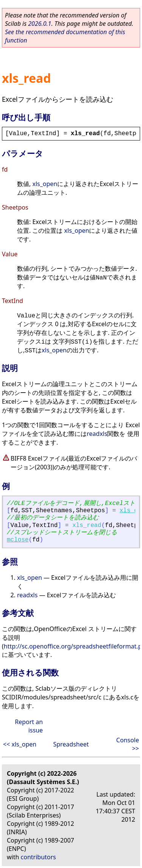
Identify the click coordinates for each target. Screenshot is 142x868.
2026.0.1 (40, 24)
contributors (38, 857)
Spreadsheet (71, 744)
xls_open (45, 184)
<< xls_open (20, 744)
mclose (18, 540)
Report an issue (29, 726)
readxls (97, 434)
